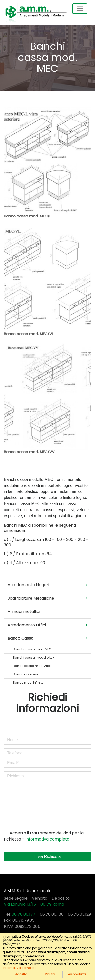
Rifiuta (50, 974)
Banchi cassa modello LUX (34, 657)
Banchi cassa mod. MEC (32, 649)
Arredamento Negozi (48, 585)
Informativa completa (47, 839)
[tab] (48, 585)
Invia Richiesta (47, 857)
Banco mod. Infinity (28, 682)
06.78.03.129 (79, 914)
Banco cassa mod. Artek (32, 666)
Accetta (21, 974)
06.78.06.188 (52, 914)
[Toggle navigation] (80, 9)
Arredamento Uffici (48, 625)
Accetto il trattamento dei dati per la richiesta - (44, 836)
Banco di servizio (26, 674)
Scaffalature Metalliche (48, 598)
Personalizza (76, 974)
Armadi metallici (48, 612)
